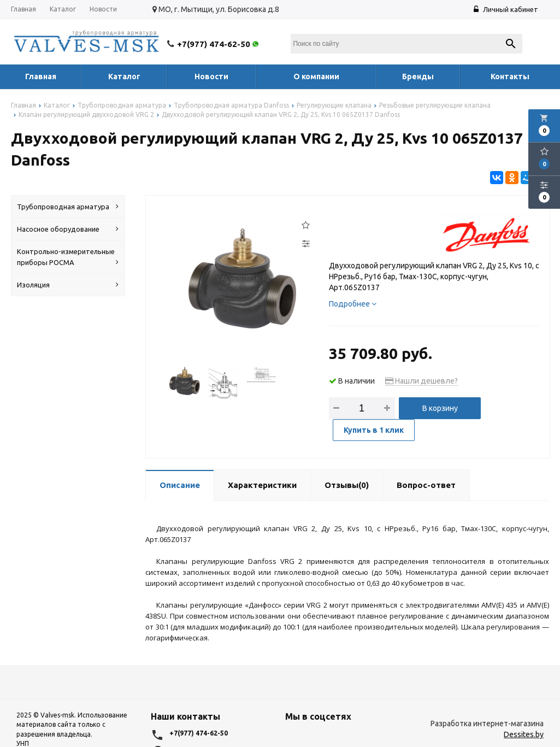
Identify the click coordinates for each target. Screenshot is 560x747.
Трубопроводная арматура (68, 207)
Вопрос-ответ (426, 484)
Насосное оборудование (68, 229)
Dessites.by (524, 734)
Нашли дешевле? (422, 381)
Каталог (63, 9)
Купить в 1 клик (374, 430)
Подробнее (353, 304)
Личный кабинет (506, 9)
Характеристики (262, 484)
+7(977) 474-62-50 (219, 44)
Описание (180, 484)
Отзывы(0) (347, 484)
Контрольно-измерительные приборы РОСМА (68, 258)
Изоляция (68, 285)
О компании (316, 77)
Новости (103, 9)
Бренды (418, 77)
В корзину (440, 408)
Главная (23, 9)
